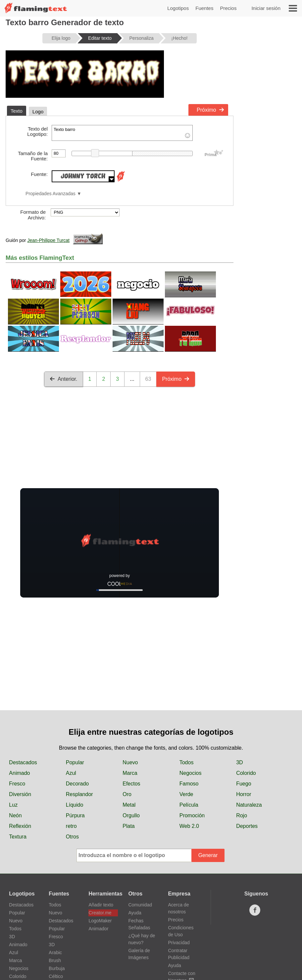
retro (71, 826)
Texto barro (122, 133)
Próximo (210, 110)
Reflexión (20, 826)
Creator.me (100, 913)
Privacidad (179, 943)
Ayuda (135, 913)
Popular (75, 762)
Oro (127, 794)
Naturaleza (249, 805)
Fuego (244, 784)
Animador (98, 929)
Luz (13, 805)
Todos (187, 762)
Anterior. (64, 379)
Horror (244, 794)
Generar (208, 855)
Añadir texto (101, 905)
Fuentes (204, 8)
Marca (130, 773)
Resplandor (79, 794)
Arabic (55, 952)
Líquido (75, 805)
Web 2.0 (189, 826)
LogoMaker (100, 921)
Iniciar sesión (266, 8)
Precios (228, 8)
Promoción (192, 815)
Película (189, 805)
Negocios (191, 773)
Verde (186, 794)
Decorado (77, 784)
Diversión (20, 794)
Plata (128, 826)
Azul (71, 773)
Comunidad (140, 905)
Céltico (56, 976)
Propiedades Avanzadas (50, 194)
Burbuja (57, 968)
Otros (72, 837)
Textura (18, 837)
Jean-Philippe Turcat (48, 240)
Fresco (17, 784)
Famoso (189, 784)
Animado (19, 773)
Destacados (23, 762)
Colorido (246, 773)
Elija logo (61, 38)
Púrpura (75, 815)
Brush (55, 960)
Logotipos (178, 8)
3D (239, 762)
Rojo (242, 815)
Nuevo (130, 762)
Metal (129, 805)
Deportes (247, 826)
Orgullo (131, 815)
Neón (15, 815)
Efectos (131, 784)
